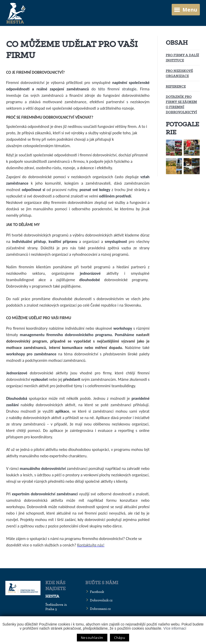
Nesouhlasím (92, 638)
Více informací (175, 628)
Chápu (120, 638)
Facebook (97, 592)
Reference (176, 86)
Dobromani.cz (100, 609)
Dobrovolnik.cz (101, 600)
